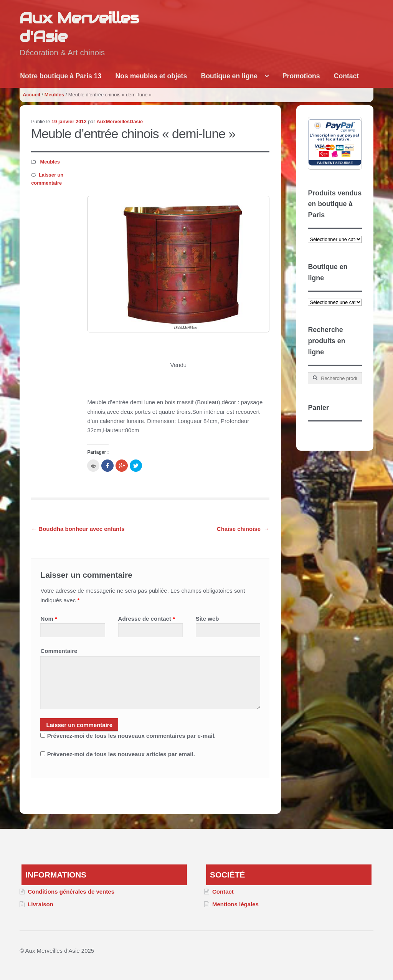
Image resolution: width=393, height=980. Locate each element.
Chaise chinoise (243, 529)
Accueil (31, 95)
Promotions (301, 76)
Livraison (40, 904)
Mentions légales (235, 904)
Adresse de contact (147, 619)
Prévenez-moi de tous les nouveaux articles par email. (121, 754)
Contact (347, 76)
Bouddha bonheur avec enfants (78, 529)
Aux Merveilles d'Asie (79, 27)
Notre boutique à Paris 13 (61, 76)
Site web (207, 619)
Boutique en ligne (229, 76)
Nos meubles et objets (151, 76)
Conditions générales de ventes (71, 892)
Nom (49, 619)
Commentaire (59, 651)
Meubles (54, 95)
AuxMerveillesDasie (120, 121)
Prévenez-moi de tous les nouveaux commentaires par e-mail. (131, 736)
